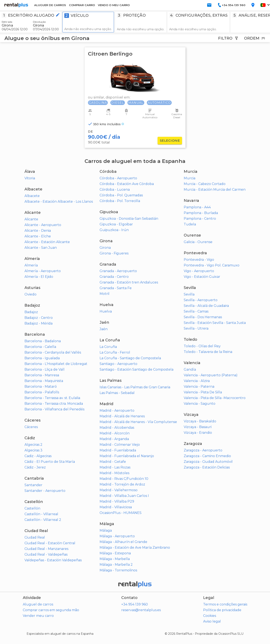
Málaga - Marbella (115, 559)
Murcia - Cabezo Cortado (205, 184)
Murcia (190, 178)
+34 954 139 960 (135, 604)
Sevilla (189, 294)
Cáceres (31, 427)
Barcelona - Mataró (41, 387)
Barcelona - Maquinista (44, 381)
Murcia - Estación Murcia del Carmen (215, 190)
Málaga (106, 530)
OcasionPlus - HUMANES (121, 513)
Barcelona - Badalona (43, 341)
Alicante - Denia (38, 231)
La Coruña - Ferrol (115, 352)
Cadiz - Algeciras (38, 456)
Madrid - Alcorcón (115, 433)
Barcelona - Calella (40, 347)
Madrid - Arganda (114, 439)
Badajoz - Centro (39, 318)
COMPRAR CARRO (82, 5)
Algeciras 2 (33, 445)
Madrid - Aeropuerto (117, 410)
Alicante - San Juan (41, 248)
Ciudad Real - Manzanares (46, 549)
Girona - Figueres (114, 253)
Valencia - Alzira (197, 381)
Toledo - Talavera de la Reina (208, 352)
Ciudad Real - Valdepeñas (46, 554)
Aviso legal (212, 621)
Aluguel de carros (38, 604)
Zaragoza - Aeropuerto (203, 450)
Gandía (190, 369)
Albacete (32, 196)
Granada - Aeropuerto (118, 271)
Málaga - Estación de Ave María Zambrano (135, 548)
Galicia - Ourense (198, 242)
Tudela (190, 224)
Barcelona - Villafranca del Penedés (54, 409)
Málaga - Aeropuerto (117, 536)
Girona (105, 248)
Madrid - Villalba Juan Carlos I (124, 496)
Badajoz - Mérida (38, 323)
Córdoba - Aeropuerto (118, 178)
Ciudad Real (35, 537)
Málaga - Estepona (115, 553)
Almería (31, 265)
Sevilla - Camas (196, 311)
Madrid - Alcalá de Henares (122, 416)
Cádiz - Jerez (35, 467)
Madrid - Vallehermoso (119, 490)
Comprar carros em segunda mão (51, 610)
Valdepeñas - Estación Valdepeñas (53, 560)
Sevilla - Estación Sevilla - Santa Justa (215, 323)
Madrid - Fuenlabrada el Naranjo (127, 456)
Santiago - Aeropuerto (118, 364)
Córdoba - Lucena (115, 190)
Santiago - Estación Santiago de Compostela (136, 369)
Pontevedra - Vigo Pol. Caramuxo (212, 265)
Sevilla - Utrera (196, 328)
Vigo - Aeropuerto (199, 271)
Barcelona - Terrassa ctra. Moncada (54, 404)
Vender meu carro (38, 616)
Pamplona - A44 (197, 207)
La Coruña (108, 347)
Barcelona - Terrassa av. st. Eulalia (52, 398)
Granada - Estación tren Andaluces (129, 282)
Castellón (32, 508)
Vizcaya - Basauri (198, 427)
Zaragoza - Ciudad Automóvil (208, 462)
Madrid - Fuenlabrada (118, 450)
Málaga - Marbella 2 (116, 565)
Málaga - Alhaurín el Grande (123, 542)
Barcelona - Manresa (42, 375)
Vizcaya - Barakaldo (200, 421)
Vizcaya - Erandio (198, 433)
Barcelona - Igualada (42, 358)
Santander (33, 485)
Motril (105, 294)
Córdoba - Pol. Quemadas (121, 195)
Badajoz (31, 312)
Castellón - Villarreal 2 (43, 520)
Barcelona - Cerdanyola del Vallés (53, 352)
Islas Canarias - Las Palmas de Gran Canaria (135, 387)
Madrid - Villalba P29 (117, 501)
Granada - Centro (114, 277)
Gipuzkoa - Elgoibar (116, 224)
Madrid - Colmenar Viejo (120, 445)
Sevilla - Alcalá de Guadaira (206, 306)
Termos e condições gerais (225, 604)
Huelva (106, 311)
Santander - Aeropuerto (45, 491)
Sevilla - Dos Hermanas (203, 317)
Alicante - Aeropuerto (43, 225)
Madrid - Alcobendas (117, 428)
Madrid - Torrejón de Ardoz (122, 484)
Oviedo (30, 294)
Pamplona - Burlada (201, 213)
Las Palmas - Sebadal (117, 393)
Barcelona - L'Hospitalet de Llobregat (56, 364)
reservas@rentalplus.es (141, 610)
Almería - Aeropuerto (43, 271)
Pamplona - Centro (200, 219)
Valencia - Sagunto (200, 404)
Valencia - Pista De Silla (203, 392)
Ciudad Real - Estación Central (50, 543)
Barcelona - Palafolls (42, 392)
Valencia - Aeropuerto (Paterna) (211, 375)
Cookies (210, 616)
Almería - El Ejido (39, 277)
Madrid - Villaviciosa (116, 507)
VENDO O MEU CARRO (114, 5)
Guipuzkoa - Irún (114, 230)
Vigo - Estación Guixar (202, 277)
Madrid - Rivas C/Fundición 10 (124, 479)
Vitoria (30, 178)
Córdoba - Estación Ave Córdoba (127, 184)
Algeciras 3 (33, 450)
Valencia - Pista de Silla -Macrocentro (215, 398)
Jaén (104, 329)
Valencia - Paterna (199, 387)
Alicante (31, 219)
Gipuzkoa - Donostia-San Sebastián (129, 219)
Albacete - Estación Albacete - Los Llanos (59, 202)
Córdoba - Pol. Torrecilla (120, 201)
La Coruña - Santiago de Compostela (130, 358)
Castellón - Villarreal (41, 514)
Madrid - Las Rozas (115, 467)
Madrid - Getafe (113, 462)
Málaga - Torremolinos (118, 570)
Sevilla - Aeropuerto (201, 300)
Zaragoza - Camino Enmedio (207, 456)
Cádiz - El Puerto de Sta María (50, 462)
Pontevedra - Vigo (199, 260)
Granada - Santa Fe (116, 288)
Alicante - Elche (38, 236)
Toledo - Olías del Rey (202, 346)
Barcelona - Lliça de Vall (45, 369)
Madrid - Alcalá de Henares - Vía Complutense (138, 422)
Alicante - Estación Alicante (47, 242)
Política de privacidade (222, 610)
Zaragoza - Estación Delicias (207, 467)
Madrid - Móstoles (114, 473)
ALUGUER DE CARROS (50, 5)
